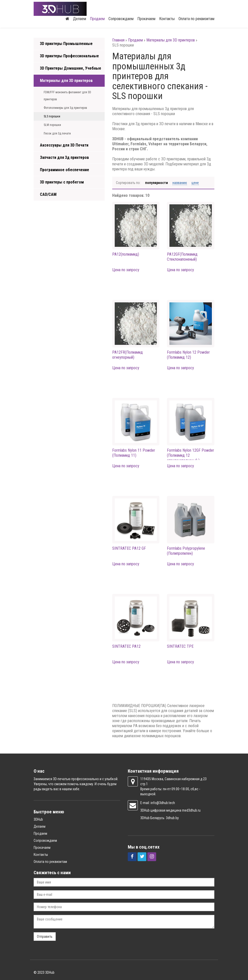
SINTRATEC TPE (180, 646)
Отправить (45, 937)
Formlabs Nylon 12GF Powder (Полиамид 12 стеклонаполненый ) (191, 455)
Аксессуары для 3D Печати (64, 145)
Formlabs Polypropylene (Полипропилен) (186, 551)
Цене (195, 183)
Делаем (80, 19)
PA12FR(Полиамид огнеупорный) (128, 355)
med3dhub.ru (191, 810)
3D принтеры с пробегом (62, 182)
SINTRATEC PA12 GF (129, 548)
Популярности (157, 183)
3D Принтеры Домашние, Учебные (71, 68)
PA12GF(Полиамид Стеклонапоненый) (182, 257)
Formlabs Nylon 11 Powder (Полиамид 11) (134, 453)
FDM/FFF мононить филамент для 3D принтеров (67, 96)
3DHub (38, 819)
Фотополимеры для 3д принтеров (65, 108)
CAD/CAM (48, 194)
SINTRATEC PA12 (126, 646)
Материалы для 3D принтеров (66, 81)
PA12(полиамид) (126, 254)
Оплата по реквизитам (196, 19)
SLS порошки (52, 116)
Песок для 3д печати (57, 133)
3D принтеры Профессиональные (69, 56)
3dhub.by (172, 818)
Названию (180, 183)
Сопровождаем (121, 19)
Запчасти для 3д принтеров (64, 157)
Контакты (167, 19)
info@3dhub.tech (163, 803)
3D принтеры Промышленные (66, 44)
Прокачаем (146, 19)
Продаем (97, 19)
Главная (118, 40)
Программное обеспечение (65, 170)
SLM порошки (52, 125)
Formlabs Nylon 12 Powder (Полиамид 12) (188, 355)
